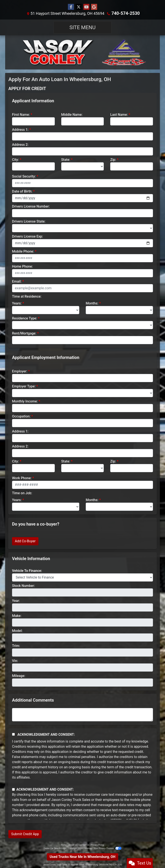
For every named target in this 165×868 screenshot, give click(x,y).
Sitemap (88, 848)
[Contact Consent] (13, 789)
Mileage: (19, 676)
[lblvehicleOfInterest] (82, 577)
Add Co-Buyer (25, 541)
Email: (17, 281)
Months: (92, 303)
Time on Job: (22, 493)
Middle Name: (72, 114)
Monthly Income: (25, 401)
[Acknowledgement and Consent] (13, 734)
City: (15, 159)
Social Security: (24, 176)
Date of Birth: (22, 191)
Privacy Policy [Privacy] (98, 845)
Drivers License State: (29, 221)
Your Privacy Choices (108, 848)
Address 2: (20, 144)
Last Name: (119, 114)
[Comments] (82, 714)
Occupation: (21, 416)
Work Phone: (22, 478)
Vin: (15, 661)
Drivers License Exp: (27, 236)
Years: (17, 303)
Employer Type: (24, 386)
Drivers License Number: (31, 206)
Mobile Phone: (23, 251)
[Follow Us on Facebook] (71, 7)
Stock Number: (23, 585)
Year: (16, 601)
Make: (17, 616)
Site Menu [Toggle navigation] (82, 27)
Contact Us (84, 845)
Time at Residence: (27, 296)
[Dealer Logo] (82, 52)
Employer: (20, 371)
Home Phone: (22, 266)
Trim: (16, 646)
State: (66, 159)
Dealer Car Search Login (55, 848)
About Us (73, 845)
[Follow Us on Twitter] (79, 7)
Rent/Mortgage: (24, 333)
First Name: (21, 114)
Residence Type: (25, 318)
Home (64, 845)
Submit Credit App (25, 834)
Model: (17, 631)
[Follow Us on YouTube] (86, 7)
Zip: (113, 159)
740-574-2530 (126, 13)
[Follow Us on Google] (94, 7)
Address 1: (20, 129)
